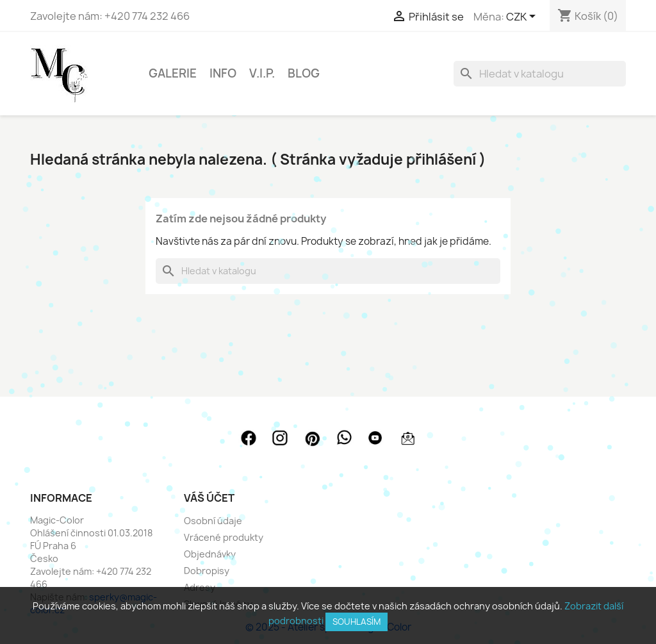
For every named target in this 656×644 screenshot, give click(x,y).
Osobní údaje (213, 521)
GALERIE (173, 73)
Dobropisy (207, 571)
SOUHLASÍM (357, 622)
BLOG (304, 73)
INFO (223, 73)
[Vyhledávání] (540, 74)
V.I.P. (262, 73)
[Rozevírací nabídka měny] (523, 17)
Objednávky (210, 554)
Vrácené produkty (224, 537)
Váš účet (209, 498)
